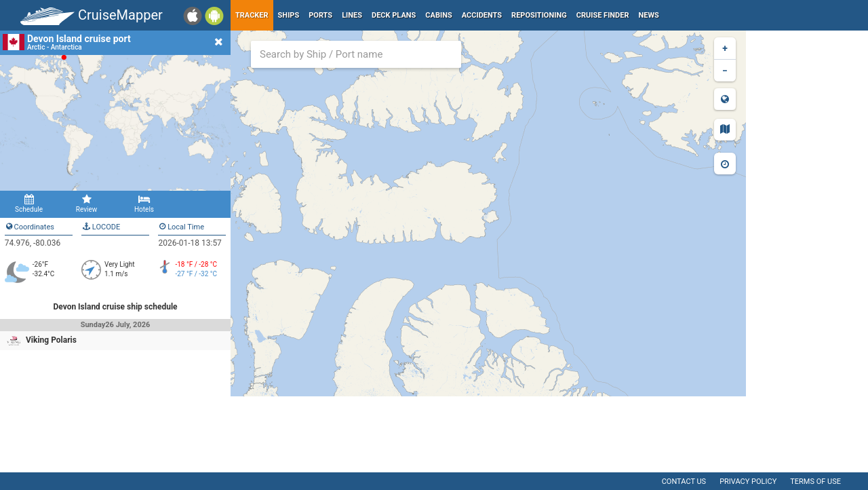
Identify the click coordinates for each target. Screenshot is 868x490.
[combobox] (356, 54)
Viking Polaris (51, 340)
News (649, 15)
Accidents (482, 15)
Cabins (438, 15)
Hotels (144, 204)
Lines (352, 15)
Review (86, 204)
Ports (320, 15)
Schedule (29, 204)
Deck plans (394, 15)
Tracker (252, 15)
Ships (289, 15)
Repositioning (539, 15)
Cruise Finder (603, 15)
